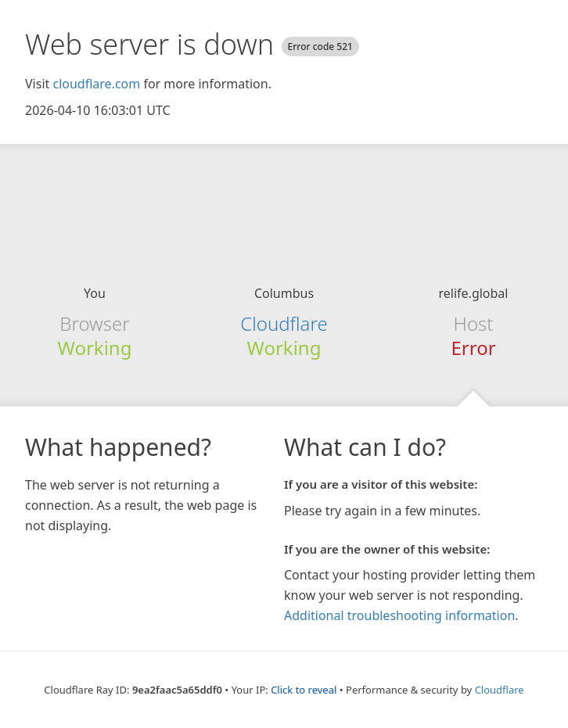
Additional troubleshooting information (399, 615)
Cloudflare (284, 323)
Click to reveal (304, 690)
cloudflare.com (96, 84)
